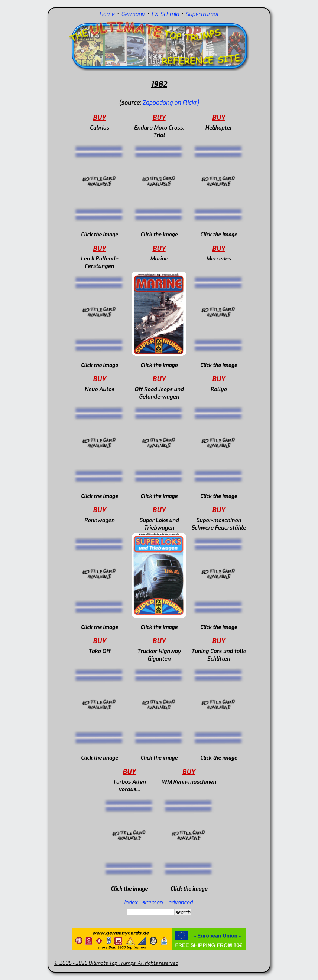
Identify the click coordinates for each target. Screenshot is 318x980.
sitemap (152, 902)
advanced (181, 902)
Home (107, 14)
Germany (133, 14)
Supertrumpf (202, 14)
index (131, 902)
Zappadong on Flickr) (171, 103)
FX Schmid (165, 14)
